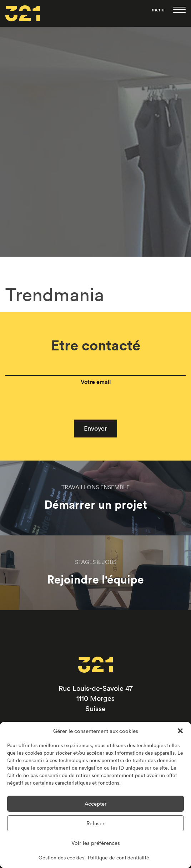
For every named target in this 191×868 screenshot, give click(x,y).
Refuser (95, 823)
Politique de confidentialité (119, 858)
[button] (180, 731)
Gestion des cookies (61, 858)
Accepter (96, 804)
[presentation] (60, 431)
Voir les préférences (96, 843)
